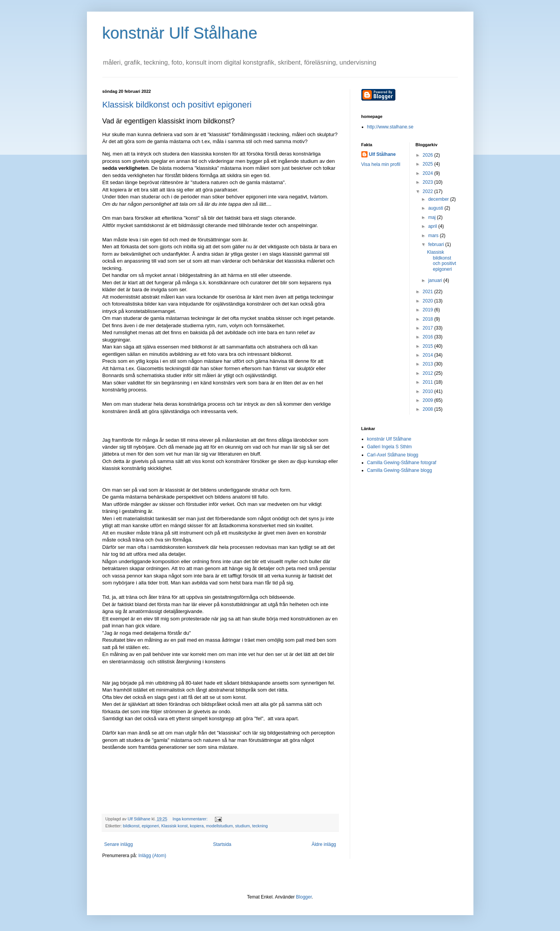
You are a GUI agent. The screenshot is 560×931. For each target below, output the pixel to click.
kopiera (197, 826)
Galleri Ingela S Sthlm (390, 447)
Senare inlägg (119, 844)
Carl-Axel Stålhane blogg (393, 455)
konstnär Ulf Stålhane (180, 33)
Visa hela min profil (381, 164)
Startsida (222, 844)
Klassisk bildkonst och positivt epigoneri (177, 105)
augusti (436, 208)
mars (434, 236)
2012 (429, 373)
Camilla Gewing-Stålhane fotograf (402, 463)
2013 (429, 364)
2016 (429, 337)
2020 (429, 301)
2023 (429, 182)
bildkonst (131, 826)
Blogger (304, 897)
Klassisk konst (174, 826)
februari (437, 244)
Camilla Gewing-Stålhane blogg (400, 470)
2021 (429, 292)
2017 (429, 328)
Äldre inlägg (324, 844)
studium (243, 826)
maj (433, 217)
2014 (429, 355)
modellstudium (220, 826)
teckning (260, 826)
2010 (429, 391)
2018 (429, 319)
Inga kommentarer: (191, 819)
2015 (429, 346)
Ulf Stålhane (382, 154)
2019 (429, 310)
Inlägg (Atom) (152, 856)
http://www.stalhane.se (390, 127)
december (439, 199)
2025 (429, 164)
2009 (429, 400)
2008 (429, 409)
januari (436, 280)
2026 (429, 155)
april (433, 226)
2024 (429, 173)
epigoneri (150, 826)
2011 (429, 382)
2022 (429, 191)
